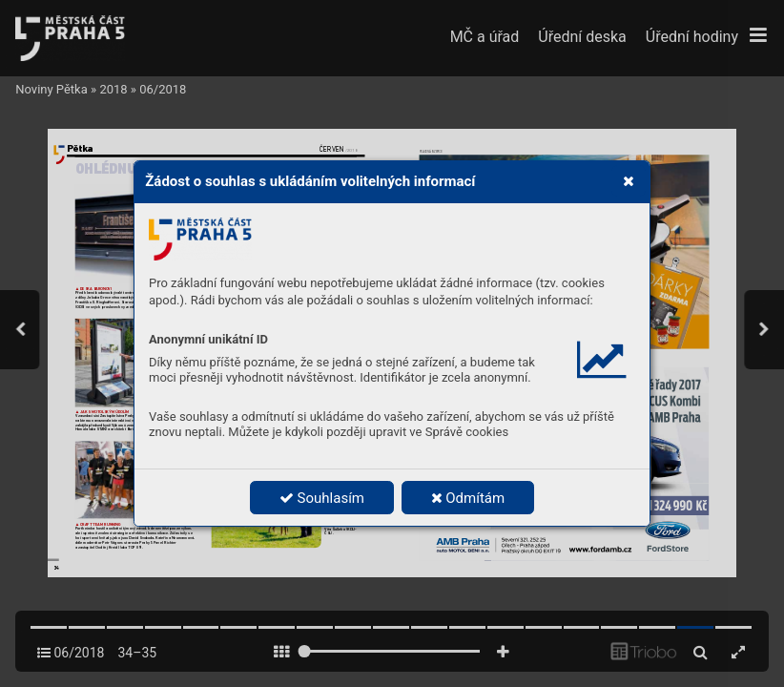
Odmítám (468, 498)
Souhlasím (322, 498)
